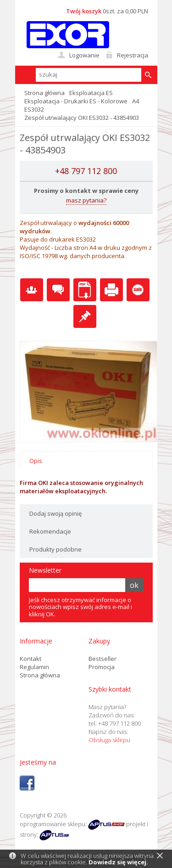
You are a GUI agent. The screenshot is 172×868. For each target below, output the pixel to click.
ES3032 (34, 109)
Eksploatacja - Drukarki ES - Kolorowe (76, 101)
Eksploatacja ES (91, 93)
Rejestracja (133, 55)
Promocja (102, 667)
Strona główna (44, 93)
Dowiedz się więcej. (118, 862)
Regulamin (34, 667)
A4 (136, 101)
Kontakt (31, 659)
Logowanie (84, 55)
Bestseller (103, 659)
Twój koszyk (84, 11)
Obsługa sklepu (109, 740)
